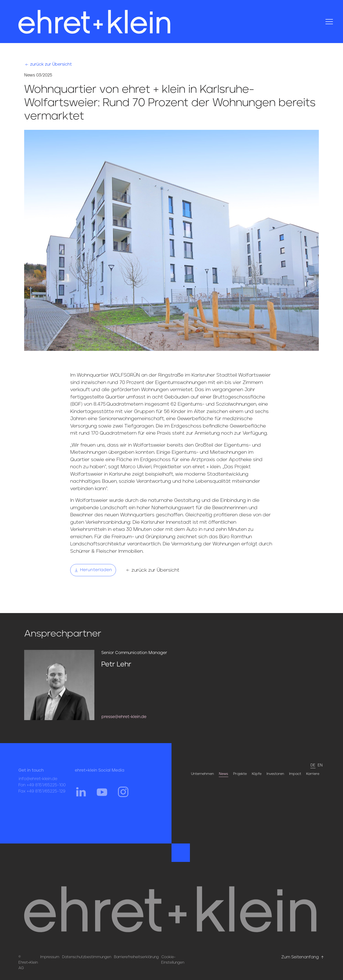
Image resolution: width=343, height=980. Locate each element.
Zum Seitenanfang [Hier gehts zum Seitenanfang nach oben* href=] (303, 957)
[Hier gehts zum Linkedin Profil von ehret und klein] (81, 796)
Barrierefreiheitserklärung (136, 957)
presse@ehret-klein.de (124, 717)
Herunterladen (93, 570)
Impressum (50, 957)
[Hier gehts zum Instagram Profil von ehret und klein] (123, 796)
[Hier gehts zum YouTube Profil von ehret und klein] (102, 796)
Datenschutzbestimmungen (87, 957)
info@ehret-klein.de (38, 784)
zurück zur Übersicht (48, 65)
